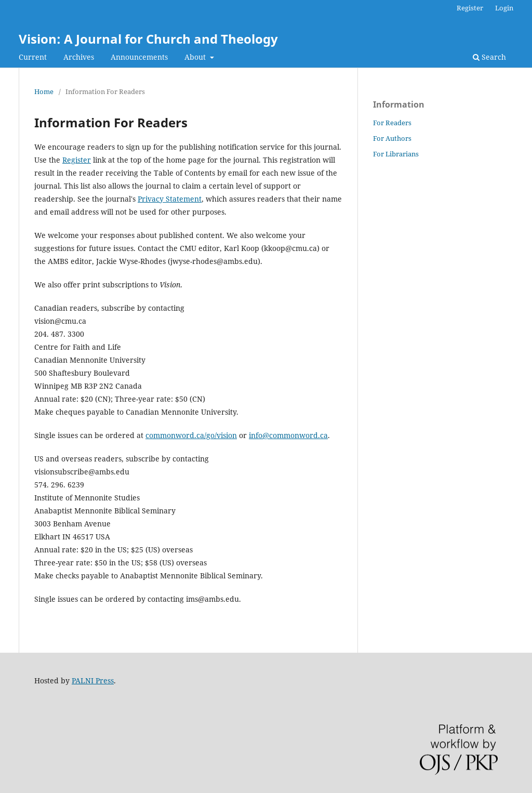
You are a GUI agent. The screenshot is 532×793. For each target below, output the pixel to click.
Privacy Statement (170, 199)
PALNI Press (93, 680)
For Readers (392, 123)
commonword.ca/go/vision (191, 435)
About (196, 57)
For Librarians (396, 154)
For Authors (392, 138)
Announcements (139, 57)
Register (470, 8)
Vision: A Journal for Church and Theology (148, 39)
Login (504, 8)
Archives (79, 57)
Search (489, 57)
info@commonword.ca (288, 435)
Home (44, 91)
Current (33, 57)
